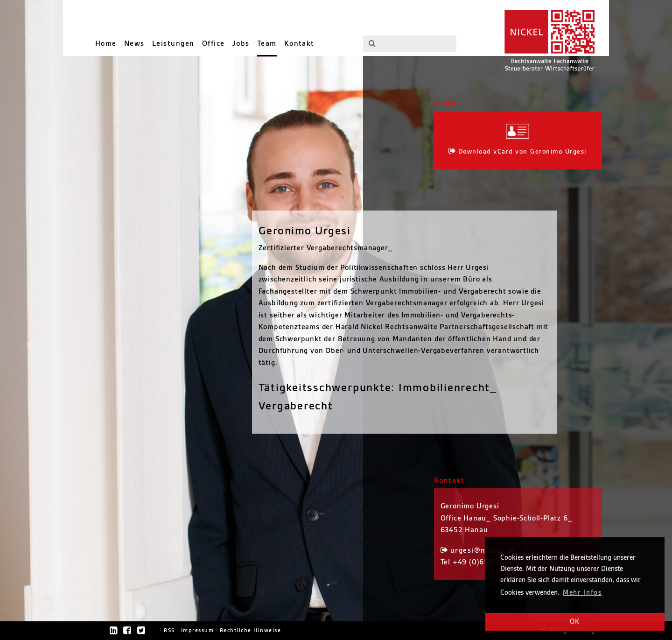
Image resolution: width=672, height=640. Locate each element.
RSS (169, 630)
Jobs (241, 44)
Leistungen (173, 44)
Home (106, 44)
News (134, 44)
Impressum (197, 630)
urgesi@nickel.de (483, 551)
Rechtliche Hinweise (250, 630)
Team (267, 44)
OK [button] (575, 622)
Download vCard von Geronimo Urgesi (522, 151)
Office (213, 44)
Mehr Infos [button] (582, 593)
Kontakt (299, 44)
